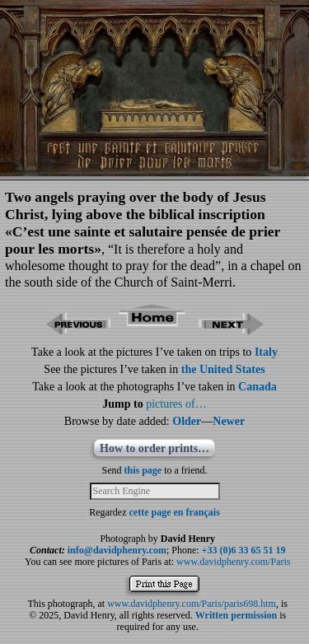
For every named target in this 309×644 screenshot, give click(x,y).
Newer (229, 421)
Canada (257, 387)
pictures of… (176, 404)
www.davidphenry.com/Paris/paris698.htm (192, 604)
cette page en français (175, 512)
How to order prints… (154, 448)
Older (187, 421)
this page (143, 470)
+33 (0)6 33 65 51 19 (244, 550)
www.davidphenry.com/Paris (233, 562)
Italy (266, 352)
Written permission (236, 615)
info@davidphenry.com (117, 550)
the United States (223, 369)
